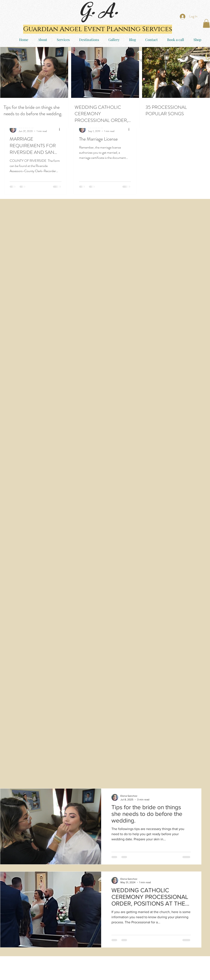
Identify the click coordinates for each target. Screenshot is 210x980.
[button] (206, 23)
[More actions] (61, 129)
